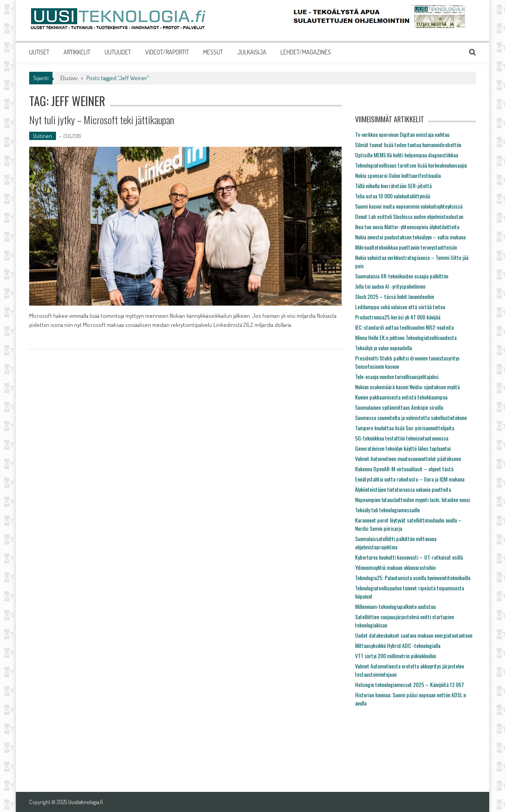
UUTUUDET (118, 52)
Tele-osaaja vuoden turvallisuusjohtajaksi (397, 376)
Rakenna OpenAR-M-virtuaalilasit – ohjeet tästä (404, 469)
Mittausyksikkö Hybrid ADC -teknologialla (398, 645)
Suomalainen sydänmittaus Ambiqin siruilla (399, 407)
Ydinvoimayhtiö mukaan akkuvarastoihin (395, 567)
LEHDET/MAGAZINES (306, 52)
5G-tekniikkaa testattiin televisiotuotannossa (402, 438)
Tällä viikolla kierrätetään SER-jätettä (393, 186)
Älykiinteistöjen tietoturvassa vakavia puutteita (403, 489)
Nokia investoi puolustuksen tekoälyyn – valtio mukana (410, 237)
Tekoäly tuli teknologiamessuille (387, 510)
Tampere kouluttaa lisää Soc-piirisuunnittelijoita (405, 428)
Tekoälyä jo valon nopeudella (383, 348)
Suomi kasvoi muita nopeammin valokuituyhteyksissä (409, 206)
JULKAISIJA (252, 52)
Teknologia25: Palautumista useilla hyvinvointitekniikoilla (413, 578)
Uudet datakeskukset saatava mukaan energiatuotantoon (414, 635)
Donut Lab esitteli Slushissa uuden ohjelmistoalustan (409, 216)
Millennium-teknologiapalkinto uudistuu (395, 606)
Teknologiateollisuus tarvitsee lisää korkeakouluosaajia (411, 165)
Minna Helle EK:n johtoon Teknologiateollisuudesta (406, 337)
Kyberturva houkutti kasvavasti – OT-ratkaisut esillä (409, 557)
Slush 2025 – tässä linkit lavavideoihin (395, 296)
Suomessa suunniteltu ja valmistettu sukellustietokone (411, 417)
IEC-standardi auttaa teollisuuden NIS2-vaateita (404, 327)
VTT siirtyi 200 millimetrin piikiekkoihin (396, 656)
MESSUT (213, 52)
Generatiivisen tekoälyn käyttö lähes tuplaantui (403, 448)
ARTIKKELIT (77, 52)
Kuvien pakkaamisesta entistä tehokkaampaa (401, 397)
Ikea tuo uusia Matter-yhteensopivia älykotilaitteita (407, 227)
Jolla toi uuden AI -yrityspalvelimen (390, 286)
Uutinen (43, 136)
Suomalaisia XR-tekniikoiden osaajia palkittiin (402, 276)
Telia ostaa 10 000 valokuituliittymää (393, 196)
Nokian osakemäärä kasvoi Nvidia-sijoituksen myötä (407, 387)
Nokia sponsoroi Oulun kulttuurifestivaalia (398, 175)
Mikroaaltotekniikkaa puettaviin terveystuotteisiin (406, 247)
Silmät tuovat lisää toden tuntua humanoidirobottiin (408, 145)
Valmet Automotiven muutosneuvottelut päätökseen (408, 458)
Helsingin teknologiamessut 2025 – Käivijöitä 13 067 (410, 684)
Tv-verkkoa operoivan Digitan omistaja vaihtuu (402, 134)
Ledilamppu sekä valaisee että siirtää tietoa (400, 307)
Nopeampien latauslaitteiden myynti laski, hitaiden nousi (412, 499)
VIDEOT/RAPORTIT (167, 52)
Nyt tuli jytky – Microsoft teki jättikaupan (102, 120)
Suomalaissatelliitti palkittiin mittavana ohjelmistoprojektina (396, 543)
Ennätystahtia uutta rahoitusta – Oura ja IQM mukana (410, 479)
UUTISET (39, 52)
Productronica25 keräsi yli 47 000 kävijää (398, 317)
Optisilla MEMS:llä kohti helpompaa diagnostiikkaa (407, 155)
